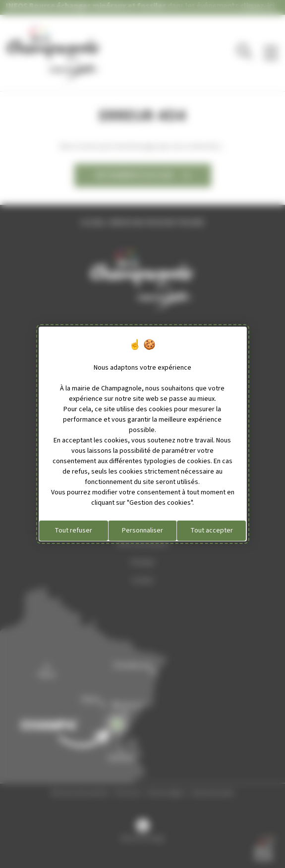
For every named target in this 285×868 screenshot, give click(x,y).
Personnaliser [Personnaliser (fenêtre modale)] (142, 530)
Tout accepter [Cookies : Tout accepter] (212, 530)
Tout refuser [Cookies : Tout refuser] (73, 530)
